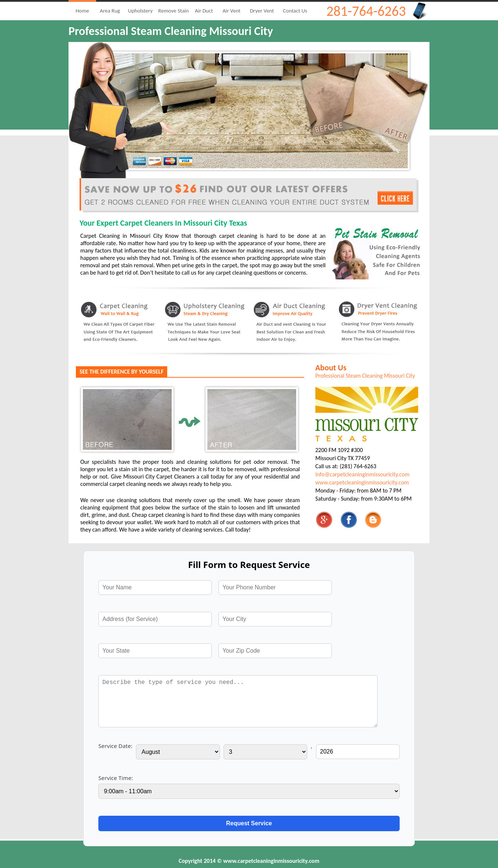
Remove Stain (174, 11)
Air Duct (204, 11)
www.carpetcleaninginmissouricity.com (362, 482)
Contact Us (295, 11)
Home (82, 11)
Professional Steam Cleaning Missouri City (365, 376)
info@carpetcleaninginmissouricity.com (362, 474)
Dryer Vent (262, 11)
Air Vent (232, 11)
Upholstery (141, 11)
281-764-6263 (366, 11)
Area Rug (110, 11)
